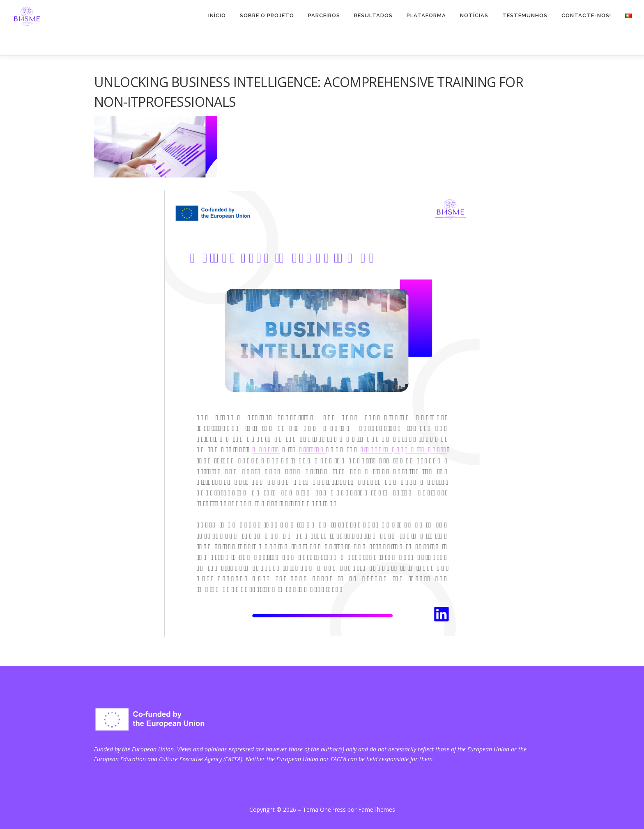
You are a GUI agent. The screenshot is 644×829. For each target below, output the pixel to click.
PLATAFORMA (426, 15)
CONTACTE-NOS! (586, 15)
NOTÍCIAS (474, 15)
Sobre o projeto (267, 15)
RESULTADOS (373, 15)
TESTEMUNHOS (525, 15)
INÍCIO (217, 15)
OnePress (333, 809)
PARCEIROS (324, 15)
